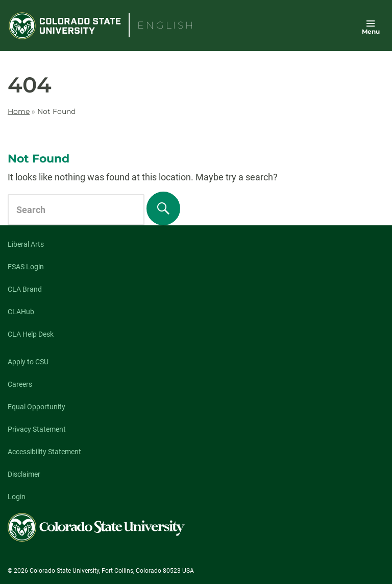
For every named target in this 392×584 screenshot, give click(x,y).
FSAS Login (26, 267)
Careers (20, 384)
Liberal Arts (26, 244)
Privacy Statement (37, 429)
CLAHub (21, 312)
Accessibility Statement (44, 452)
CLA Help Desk (31, 334)
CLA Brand (25, 289)
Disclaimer (24, 474)
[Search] (163, 208)
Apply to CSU (28, 362)
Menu (371, 31)
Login (17, 497)
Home (19, 111)
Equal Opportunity (36, 407)
